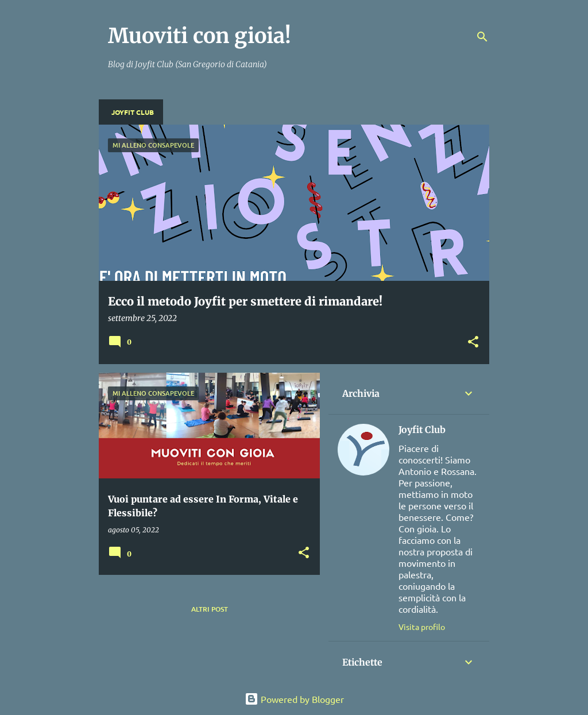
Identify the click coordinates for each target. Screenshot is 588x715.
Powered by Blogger (294, 699)
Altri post (210, 609)
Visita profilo (422, 627)
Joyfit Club (133, 112)
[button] (473, 343)
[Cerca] (482, 37)
